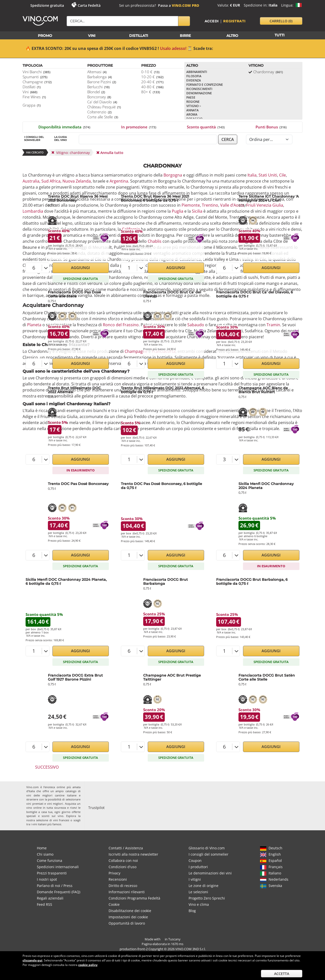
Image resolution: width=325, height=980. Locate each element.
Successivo (47, 767)
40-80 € (152, 87)
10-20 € (152, 77)
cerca (228, 139)
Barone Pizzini (102, 82)
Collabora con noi (123, 861)
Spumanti (35, 77)
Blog (192, 911)
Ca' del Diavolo (102, 102)
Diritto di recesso (123, 886)
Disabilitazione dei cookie (130, 911)
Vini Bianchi (36, 72)
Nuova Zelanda (77, 181)
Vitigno (194, 106)
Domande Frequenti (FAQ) (59, 892)
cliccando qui (32, 960)
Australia (31, 181)
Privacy (114, 873)
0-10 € (150, 72)
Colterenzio (99, 112)
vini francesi (61, 820)
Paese (191, 97)
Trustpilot (96, 808)
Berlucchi (98, 87)
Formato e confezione (205, 85)
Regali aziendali (50, 898)
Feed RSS (45, 904)
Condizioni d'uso (123, 867)
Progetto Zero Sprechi (207, 898)
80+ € (151, 92)
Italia (252, 175)
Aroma (192, 114)
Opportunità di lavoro (127, 923)
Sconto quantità (206, 127)
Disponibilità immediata (64, 127)
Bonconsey (99, 97)
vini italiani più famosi (47, 824)
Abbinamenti (197, 72)
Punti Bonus (271, 127)
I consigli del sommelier (209, 854)
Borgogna (173, 175)
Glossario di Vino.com (207, 848)
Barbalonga (100, 77)
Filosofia (194, 76)
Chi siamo (45, 854)
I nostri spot (47, 879)
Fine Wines (34, 97)
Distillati (32, 87)
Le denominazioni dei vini (210, 873)
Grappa (32, 105)
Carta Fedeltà (89, 5)
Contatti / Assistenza (126, 848)
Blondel (96, 92)
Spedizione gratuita (47, 5)
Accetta (282, 974)
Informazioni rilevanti (127, 892)
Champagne (37, 82)
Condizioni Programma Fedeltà (134, 898)
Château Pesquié (104, 107)
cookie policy (88, 965)
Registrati (234, 21)
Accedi (212, 21)
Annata (192, 110)
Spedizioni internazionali (58, 867)
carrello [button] (281, 21)
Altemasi (97, 72)
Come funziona (50, 861)
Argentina (119, 181)
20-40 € (152, 82)
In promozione (139, 127)
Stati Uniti (268, 175)
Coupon (195, 861)
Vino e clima (199, 904)
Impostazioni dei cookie (128, 917)
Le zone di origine (204, 886)
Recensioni (118, 879)
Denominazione (199, 93)
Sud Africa (51, 181)
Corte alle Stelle (103, 117)
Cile (282, 175)
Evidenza (194, 80)
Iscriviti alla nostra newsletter (133, 854)
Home (42, 848)
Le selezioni (198, 892)
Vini (30, 92)
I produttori (198, 867)
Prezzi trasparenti (52, 873)
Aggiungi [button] (80, 268)
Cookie (114, 904)
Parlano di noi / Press (55, 886)
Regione (193, 102)
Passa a (179, 5)
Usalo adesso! (173, 48)
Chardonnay (268, 72)
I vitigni (195, 879)
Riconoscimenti (199, 89)
